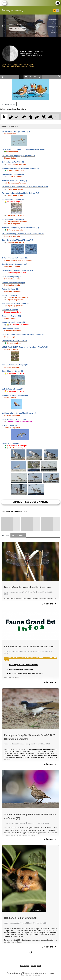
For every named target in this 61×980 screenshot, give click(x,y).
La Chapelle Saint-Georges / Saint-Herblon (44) (19, 413)
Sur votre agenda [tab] (18, 535)
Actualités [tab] (6, 535)
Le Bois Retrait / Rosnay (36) (13, 389)
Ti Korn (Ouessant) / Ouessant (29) (15, 258)
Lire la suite (49, 604)
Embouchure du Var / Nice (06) (13, 162)
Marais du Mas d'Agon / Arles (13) (14, 181)
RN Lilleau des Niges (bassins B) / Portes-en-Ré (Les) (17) (23, 234)
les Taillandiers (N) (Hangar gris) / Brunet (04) (19, 156)
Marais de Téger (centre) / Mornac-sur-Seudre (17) (20, 228)
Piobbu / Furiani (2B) (10, 295)
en (58, 10)
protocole (46, 933)
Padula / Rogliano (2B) (10, 289)
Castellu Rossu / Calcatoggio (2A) (14, 264)
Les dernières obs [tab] (9, 104)
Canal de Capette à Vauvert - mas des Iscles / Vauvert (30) (23, 335)
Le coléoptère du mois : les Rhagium (24, 665)
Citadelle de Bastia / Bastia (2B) (14, 283)
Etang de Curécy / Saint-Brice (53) (15, 419)
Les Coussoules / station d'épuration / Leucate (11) (21, 168)
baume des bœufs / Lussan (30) (14, 322)
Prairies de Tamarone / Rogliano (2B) (16, 304)
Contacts (33, 966)
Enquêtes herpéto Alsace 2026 (21, 669)
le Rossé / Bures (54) (10, 426)
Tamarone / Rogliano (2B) (11, 316)
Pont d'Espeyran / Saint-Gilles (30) (15, 341)
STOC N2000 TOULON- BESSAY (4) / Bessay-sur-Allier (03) (24, 149)
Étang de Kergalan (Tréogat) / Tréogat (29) (17, 240)
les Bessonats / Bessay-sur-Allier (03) (16, 132)
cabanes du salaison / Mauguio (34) (15, 365)
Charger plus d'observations (30, 502)
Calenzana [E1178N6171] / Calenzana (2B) (17, 270)
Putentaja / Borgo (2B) (10, 310)
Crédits (39, 966)
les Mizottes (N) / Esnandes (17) (14, 219)
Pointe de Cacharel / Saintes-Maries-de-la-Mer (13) (20, 193)
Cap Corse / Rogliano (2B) (12, 277)
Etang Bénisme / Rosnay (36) (13, 371)
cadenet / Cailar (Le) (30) (11, 328)
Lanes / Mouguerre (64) (11, 443)
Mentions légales (24, 966)
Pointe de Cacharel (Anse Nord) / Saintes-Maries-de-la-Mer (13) (25, 187)
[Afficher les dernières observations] (13, 109)
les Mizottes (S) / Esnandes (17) (14, 199)
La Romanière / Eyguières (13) (13, 174)
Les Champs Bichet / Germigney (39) (16, 395)
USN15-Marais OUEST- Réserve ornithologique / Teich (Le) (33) (25, 347)
